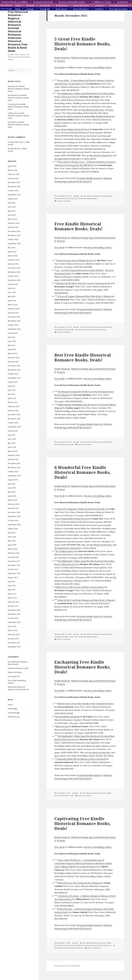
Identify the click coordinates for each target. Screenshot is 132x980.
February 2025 (14, 223)
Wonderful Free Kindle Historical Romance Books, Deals (18, 98)
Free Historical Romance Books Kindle (97, 196)
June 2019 (12, 488)
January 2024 (13, 264)
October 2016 (13, 618)
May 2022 (12, 345)
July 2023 (12, 288)
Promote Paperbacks (43, 2)
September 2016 (14, 622)
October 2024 (13, 239)
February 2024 (14, 260)
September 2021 (14, 378)
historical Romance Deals (18, 668)
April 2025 (12, 215)
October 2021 (13, 374)
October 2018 (13, 520)
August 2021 (13, 382)
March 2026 (13, 170)
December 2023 (14, 268)
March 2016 (13, 630)
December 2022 (14, 317)
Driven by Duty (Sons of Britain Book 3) (75, 260)
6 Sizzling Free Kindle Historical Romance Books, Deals (18, 107)
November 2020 (14, 419)
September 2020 (14, 427)
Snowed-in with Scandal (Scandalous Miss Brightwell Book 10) (85, 116)
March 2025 (13, 219)
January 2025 (13, 227)
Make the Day (62, 726)
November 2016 (14, 614)
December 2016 (14, 610)
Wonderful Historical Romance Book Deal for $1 (93, 945)
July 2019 (12, 484)
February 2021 (14, 406)
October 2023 (13, 276)
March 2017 (13, 598)
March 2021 (13, 402)
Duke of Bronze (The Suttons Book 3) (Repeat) (79, 883)
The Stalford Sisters (65, 551)
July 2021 (12, 386)
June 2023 (12, 292)
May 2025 (12, 211)
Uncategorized (14, 676)
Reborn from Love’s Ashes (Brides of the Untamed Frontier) (86, 704)
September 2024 (14, 243)
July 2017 (12, 582)
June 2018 (12, 537)
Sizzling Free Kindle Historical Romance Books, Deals (18, 125)
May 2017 (12, 590)
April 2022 (12, 349)
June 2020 (12, 439)
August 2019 (13, 480)
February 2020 (14, 455)
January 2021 (13, 410)
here (111, 110)
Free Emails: (6, 9)
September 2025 (14, 195)
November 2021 (14, 370)
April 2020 (12, 447)
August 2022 (13, 333)
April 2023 (12, 301)
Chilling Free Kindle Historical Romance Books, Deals (18, 116)
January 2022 (13, 362)
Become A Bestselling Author (98, 67)
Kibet (77, 196)
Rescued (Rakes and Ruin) (68, 717)
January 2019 (13, 508)
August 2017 (13, 577)
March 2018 (13, 549)
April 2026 (12, 166)
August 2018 (13, 529)
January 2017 (13, 606)
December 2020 (14, 415)
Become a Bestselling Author (72, 2)
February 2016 (14, 634)
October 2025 (13, 191)
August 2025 (13, 199)
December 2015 (14, 643)
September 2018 (14, 525)
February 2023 (14, 309)
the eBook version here (93, 110)
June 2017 (12, 586)
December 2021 (14, 366)
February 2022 (14, 358)
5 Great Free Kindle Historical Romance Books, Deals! (83, 44)
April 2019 (12, 496)
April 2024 (12, 252)
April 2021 (12, 398)
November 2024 (14, 235)
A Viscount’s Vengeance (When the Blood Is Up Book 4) (81, 509)
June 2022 (12, 341)
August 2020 (13, 431)
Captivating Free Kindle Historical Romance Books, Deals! (83, 823)
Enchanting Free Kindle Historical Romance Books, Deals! (83, 667)
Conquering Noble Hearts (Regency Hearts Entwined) (81, 759)
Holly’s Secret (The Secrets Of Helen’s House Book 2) (80, 587)
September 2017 (14, 573)
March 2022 (13, 353)
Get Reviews (123, 2)
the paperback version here (68, 159)
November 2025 (14, 186)
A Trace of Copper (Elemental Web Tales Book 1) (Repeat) (84, 296)
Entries (12, 709)
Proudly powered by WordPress (67, 966)
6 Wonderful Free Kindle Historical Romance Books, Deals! (83, 472)
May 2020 (12, 443)
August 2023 (13, 284)
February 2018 (14, 553)
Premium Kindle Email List (90, 178)
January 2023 (13, 313)
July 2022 (12, 337)
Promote (61, 61)
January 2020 (13, 459)
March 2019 (13, 500)
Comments (14, 713)
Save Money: (7, 5)
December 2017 (14, 561)
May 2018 (12, 541)
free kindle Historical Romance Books (92, 330)
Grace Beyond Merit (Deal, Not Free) (72, 129)
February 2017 (14, 602)
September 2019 (14, 476)
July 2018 (12, 533)
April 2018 (12, 545)
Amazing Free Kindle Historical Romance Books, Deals (18, 89)
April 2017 (12, 594)
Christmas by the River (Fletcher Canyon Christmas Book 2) (84, 283)
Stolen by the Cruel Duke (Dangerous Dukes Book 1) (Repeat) (86, 600)
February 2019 (14, 504)
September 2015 (14, 647)
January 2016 (13, 639)
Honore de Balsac (15, 672)
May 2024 (12, 248)
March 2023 (13, 305)
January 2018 (13, 557)
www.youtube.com (15, 142)
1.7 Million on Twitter (101, 2)
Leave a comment (63, 201)
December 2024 (14, 231)
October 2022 (13, 325)
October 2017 (13, 569)
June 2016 (12, 626)
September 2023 (14, 280)
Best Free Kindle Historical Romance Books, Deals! (83, 357)
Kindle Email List (62, 58)
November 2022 (14, 321)
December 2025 (14, 182)
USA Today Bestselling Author (86, 198)
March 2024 (13, 256)
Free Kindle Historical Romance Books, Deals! (78, 226)
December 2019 (14, 463)
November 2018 (14, 516)
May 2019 (12, 492)
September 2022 (14, 329)
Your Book (59, 67)
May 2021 (12, 394)
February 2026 (14, 174)
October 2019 (13, 472)
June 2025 (12, 207)
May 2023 (12, 296)
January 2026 (13, 178)
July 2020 (12, 435)
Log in (10, 705)
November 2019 (14, 467)
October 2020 (13, 423)
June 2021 (12, 390)
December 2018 (14, 512)
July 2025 (12, 203)
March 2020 (13, 451)
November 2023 (14, 272)
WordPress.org (14, 717)
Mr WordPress (14, 149)
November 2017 (14, 565)
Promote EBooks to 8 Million (15, 2)
